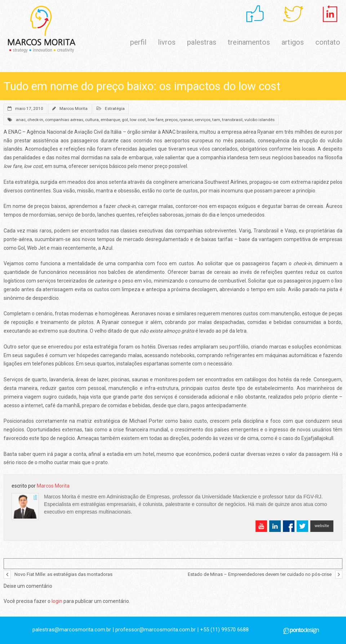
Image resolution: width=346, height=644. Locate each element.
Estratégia (115, 108)
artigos (293, 42)
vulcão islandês (259, 120)
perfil (138, 42)
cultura (92, 120)
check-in (35, 120)
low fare (156, 120)
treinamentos (249, 42)
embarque (110, 120)
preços (171, 120)
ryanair (186, 120)
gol (125, 120)
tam (216, 120)
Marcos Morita (74, 108)
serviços (203, 120)
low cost (138, 120)
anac (21, 120)
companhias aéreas (64, 120)
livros (167, 42)
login (57, 601)
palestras (202, 42)
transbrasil (232, 120)
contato (328, 42)
